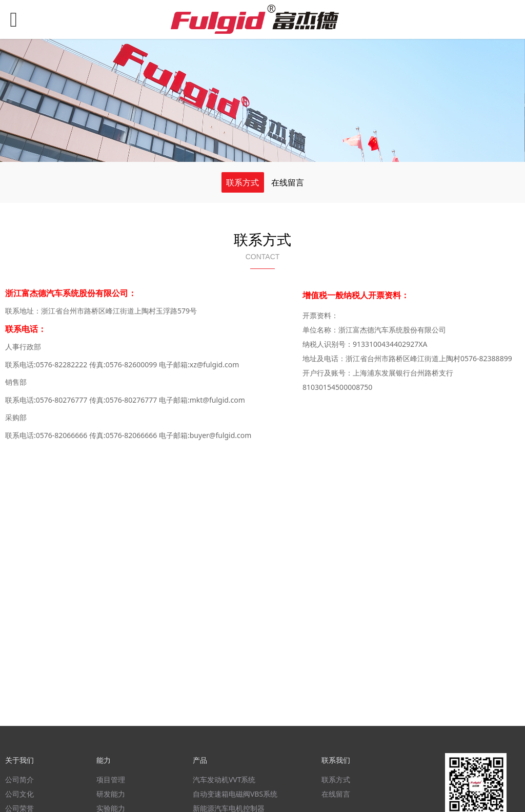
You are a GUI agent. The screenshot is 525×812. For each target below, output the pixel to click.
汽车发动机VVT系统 (224, 779)
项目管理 (111, 779)
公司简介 (19, 779)
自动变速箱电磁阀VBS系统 (235, 794)
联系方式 (243, 182)
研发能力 (111, 794)
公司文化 (19, 794)
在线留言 (288, 182)
